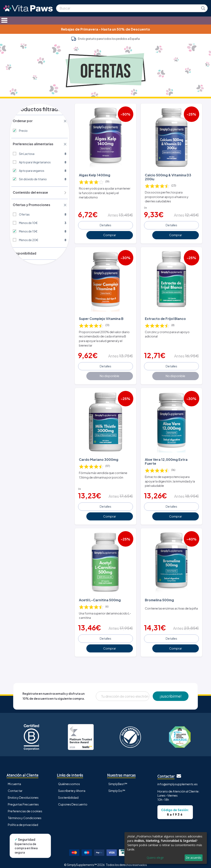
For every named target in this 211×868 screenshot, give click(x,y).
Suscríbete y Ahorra (72, 787)
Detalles (105, 224)
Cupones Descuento (73, 800)
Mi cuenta (14, 780)
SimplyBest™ (118, 780)
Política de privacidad (23, 821)
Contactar (15, 787)
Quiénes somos (69, 780)
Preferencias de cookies (25, 807)
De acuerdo (193, 858)
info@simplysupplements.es (178, 780)
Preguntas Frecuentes (23, 800)
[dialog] (166, 848)
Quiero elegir (155, 858)
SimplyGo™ (117, 787)
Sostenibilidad (68, 794)
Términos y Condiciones (25, 814)
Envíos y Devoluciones (23, 794)
